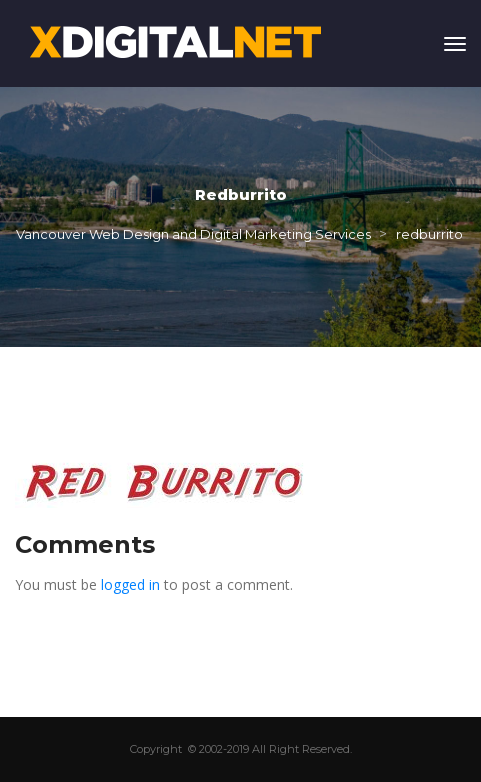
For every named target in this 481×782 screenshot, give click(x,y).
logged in (130, 584)
